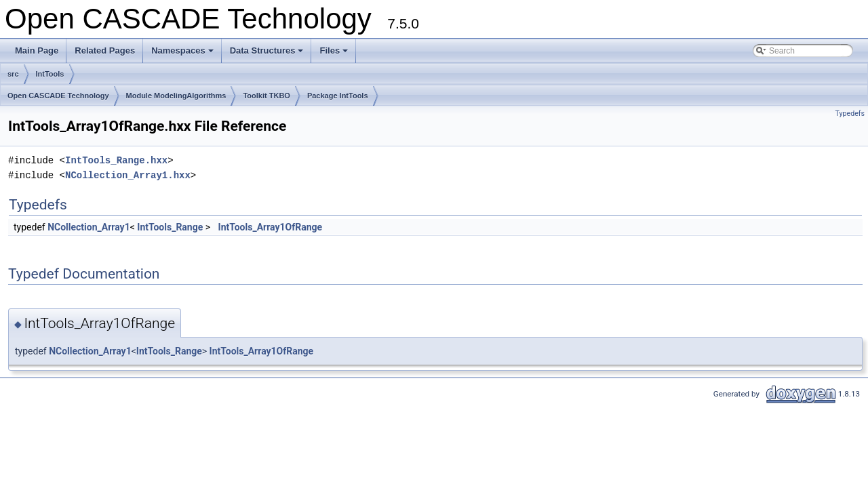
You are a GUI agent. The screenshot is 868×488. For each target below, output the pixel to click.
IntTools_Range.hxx (116, 160)
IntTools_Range (170, 227)
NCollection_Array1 (89, 227)
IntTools (50, 74)
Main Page (37, 50)
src (13, 74)
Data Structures (268, 54)
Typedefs (850, 114)
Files (335, 54)
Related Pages (105, 50)
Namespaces (183, 54)
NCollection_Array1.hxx (128, 175)
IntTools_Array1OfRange (271, 227)
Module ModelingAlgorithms (176, 96)
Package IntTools (338, 96)
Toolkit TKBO (266, 96)
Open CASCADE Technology (58, 96)
